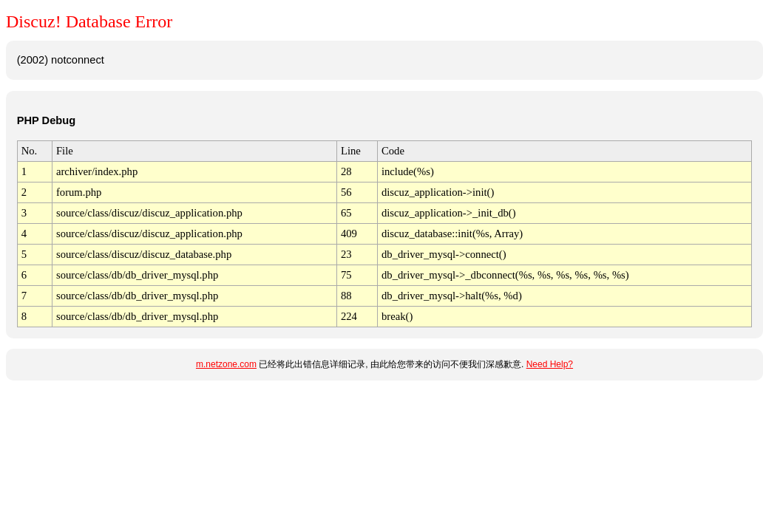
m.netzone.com (226, 364)
